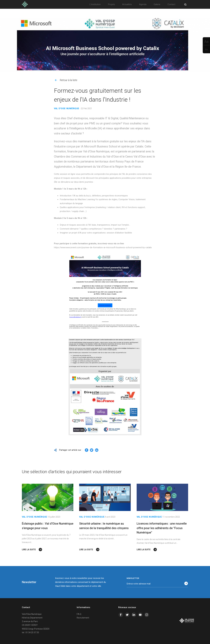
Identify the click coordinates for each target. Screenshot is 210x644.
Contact (171, 4)
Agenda (143, 4)
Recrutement (83, 618)
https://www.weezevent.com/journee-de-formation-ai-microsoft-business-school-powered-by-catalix (103, 247)
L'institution (95, 4)
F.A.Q (79, 614)
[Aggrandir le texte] (206, 41)
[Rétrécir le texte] (206, 49)
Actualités (127, 4)
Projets (111, 4)
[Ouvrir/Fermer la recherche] (185, 4)
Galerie (157, 4)
